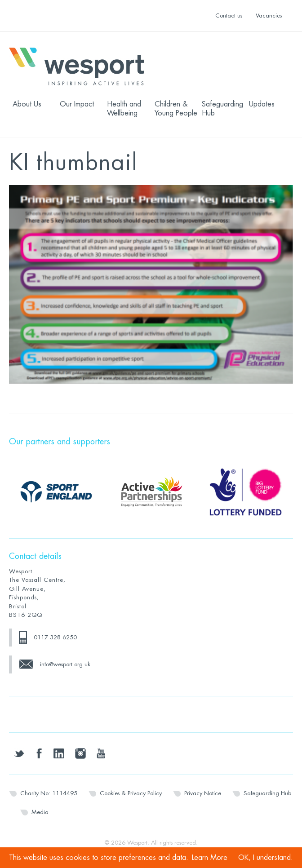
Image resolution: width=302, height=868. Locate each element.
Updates (262, 104)
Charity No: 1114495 (49, 793)
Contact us (229, 15)
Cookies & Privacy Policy (131, 793)
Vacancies (269, 15)
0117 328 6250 (55, 637)
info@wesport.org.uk (65, 664)
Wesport (81, 66)
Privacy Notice (203, 793)
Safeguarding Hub (222, 109)
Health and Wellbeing (124, 109)
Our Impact (77, 104)
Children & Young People (176, 109)
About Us (27, 104)
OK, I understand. (266, 858)
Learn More (210, 858)
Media (40, 812)
